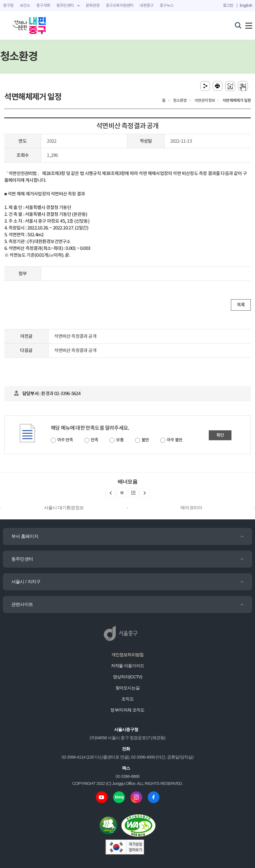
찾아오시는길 (127, 688)
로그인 (228, 6)
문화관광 (93, 6)
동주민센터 (22, 559)
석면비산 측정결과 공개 (75, 336)
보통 (120, 440)
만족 (94, 440)
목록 (241, 305)
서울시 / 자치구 (26, 582)
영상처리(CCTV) (127, 677)
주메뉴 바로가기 (127, 0)
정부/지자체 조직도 (127, 710)
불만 (145, 440)
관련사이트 (22, 604)
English (246, 6)
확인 (220, 435)
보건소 (25, 6)
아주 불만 (175, 440)
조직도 (127, 699)
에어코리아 (191, 508)
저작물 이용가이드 (127, 666)
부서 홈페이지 (25, 536)
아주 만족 (65, 440)
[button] (145, 493)
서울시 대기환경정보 (64, 508)
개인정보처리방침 (128, 655)
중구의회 (43, 6)
